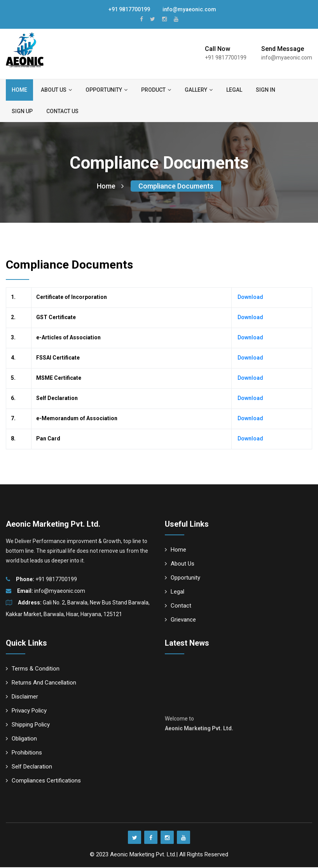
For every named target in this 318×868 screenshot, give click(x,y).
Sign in (266, 90)
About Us (180, 564)
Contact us (62, 111)
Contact (178, 606)
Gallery (199, 90)
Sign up (22, 111)
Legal (234, 90)
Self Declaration (29, 767)
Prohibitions (24, 753)
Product (156, 90)
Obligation (21, 739)
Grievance (180, 620)
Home (19, 90)
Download (250, 298)
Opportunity (107, 90)
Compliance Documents (176, 187)
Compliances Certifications (43, 781)
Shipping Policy (28, 725)
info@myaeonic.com (186, 9)
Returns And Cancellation (41, 683)
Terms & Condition (33, 669)
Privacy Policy (26, 711)
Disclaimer (22, 697)
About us (56, 90)
